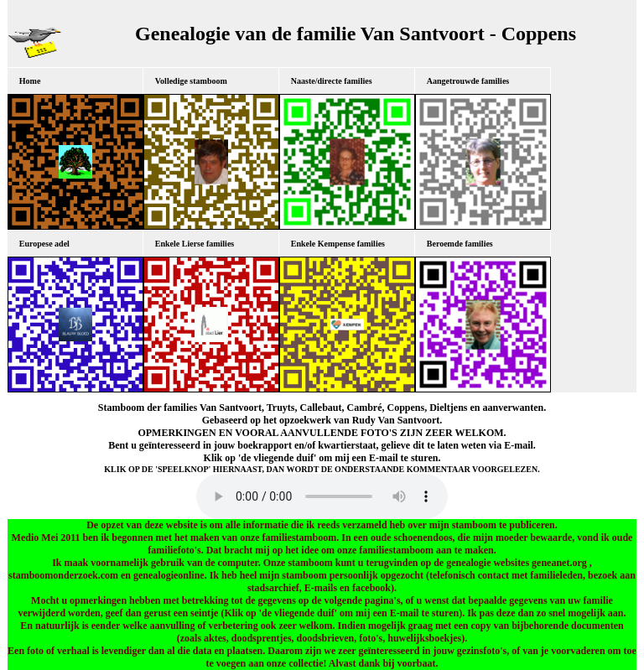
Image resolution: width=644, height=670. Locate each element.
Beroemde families (460, 244)
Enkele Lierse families (195, 244)
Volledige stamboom (191, 81)
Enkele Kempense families (338, 244)
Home (30, 81)
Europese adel (44, 244)
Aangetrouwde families (468, 81)
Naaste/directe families (332, 81)
